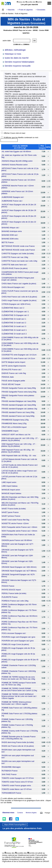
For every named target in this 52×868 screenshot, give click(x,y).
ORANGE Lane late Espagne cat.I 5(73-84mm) (18, 551)
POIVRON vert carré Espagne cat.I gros (18, 641)
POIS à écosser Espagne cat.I (14, 633)
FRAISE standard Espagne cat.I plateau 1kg (19, 409)
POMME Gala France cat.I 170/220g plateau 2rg (19, 715)
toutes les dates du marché (16, 58)
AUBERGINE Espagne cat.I (13, 197)
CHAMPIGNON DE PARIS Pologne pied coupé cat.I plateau (18, 279)
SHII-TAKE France (9, 774)
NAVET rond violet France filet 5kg (15, 520)
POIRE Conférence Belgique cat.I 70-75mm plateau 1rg (19, 611)
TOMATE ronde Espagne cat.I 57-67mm (18, 778)
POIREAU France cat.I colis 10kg (15, 601)
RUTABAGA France (10, 771)
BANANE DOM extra (10, 239)
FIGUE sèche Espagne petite (13, 381)
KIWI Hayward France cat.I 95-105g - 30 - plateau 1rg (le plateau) (18, 451)
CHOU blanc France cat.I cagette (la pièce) (19, 284)
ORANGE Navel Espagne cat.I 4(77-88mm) (19, 571)
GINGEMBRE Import (10, 431)
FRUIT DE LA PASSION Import (14, 427)
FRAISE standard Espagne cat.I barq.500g (19, 405)
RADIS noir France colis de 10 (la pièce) (18, 746)
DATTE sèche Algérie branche (14, 366)
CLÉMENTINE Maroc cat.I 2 (13, 308)
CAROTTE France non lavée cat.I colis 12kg (19, 261)
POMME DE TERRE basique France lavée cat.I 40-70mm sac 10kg (19, 684)
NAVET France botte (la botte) (14, 509)
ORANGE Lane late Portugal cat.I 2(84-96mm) (17, 557)
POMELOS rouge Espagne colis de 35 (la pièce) (18, 649)
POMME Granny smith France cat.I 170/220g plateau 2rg (20, 732)
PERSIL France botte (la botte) (14, 593)
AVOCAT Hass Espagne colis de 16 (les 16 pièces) (19, 206)
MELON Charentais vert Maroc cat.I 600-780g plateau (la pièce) (20, 498)
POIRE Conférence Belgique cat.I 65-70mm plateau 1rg (19, 606)
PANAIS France (8, 586)
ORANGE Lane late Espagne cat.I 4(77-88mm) (18, 545)
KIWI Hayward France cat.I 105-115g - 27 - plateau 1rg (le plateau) (19, 445)
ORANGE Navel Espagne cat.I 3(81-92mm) (19, 567)
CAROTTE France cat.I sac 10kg (15, 257)
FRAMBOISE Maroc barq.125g (14, 423)
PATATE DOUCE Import (11, 590)
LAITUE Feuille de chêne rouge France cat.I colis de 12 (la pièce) (19, 472)
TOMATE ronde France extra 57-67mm (17, 782)
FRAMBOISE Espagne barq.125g (15, 420)
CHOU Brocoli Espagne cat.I (13, 287)
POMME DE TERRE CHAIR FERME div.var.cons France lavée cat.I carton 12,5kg (19, 689)
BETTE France (8, 242)
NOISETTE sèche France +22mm (15, 523)
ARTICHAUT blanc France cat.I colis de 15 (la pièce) (20, 175)
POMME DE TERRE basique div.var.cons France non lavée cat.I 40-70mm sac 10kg (18, 678)
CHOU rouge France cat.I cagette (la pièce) (19, 300)
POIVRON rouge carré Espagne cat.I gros (18, 637)
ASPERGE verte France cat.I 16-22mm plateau (17, 192)
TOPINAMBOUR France (11, 793)
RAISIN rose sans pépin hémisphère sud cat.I (18, 762)
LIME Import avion (9, 482)
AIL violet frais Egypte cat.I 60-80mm (16, 151)
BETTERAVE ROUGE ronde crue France (18, 246)
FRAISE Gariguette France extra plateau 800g (18, 396)
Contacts (20, 813)
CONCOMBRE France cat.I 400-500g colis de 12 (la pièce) (20, 344)
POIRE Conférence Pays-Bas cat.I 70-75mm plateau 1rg (19, 629)
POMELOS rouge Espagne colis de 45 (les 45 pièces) (20, 661)
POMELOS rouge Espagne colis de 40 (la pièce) (18, 655)
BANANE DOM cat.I (10, 235)
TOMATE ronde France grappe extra (16, 786)
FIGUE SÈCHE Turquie (11, 384)
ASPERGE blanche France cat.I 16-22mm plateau (18, 181)
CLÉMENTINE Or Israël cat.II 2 (14, 334)
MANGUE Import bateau (11, 493)
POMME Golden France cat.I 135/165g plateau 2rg (17, 720)
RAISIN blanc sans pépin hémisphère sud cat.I (18, 751)
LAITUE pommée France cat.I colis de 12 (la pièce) (19, 478)
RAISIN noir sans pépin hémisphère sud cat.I (18, 756)
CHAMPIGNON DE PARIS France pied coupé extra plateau (20, 273)
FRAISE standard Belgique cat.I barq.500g (19, 401)
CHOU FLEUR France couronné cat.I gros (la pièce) (20, 292)
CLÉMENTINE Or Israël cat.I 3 (14, 326)
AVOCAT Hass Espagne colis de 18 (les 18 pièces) (19, 211)
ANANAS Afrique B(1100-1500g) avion (17, 161)
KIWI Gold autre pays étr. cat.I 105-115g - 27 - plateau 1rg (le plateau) (20, 439)
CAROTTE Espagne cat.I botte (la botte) (18, 254)
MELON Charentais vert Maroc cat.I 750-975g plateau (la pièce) (20, 504)
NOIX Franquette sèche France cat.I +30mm (19, 527)
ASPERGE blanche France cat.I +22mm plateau (18, 187)
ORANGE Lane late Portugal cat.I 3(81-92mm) (17, 562)
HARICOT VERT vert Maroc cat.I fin (16, 435)
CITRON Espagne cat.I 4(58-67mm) (16, 304)
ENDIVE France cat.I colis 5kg (14, 373)
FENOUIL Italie (8, 377)
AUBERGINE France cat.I (12, 201)
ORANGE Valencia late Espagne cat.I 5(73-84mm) (19, 581)
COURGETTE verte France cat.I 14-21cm (18, 358)
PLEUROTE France (10, 597)
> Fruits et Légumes (25, 10)
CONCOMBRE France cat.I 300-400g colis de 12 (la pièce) (20, 338)
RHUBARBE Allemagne (11, 767)
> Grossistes (40, 10)
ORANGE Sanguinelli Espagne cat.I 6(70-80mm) (18, 575)
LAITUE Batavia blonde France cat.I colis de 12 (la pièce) (19, 460)
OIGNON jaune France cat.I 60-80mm (17, 540)
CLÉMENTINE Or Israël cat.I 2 (14, 323)
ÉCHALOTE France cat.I (12, 370)
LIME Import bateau (10, 486)
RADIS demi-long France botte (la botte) (18, 742)
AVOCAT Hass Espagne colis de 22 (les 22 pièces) (19, 223)
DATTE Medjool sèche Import (13, 362)
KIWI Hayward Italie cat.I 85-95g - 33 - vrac (19, 456)
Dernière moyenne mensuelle (17, 66)
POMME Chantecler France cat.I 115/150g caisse (19, 666)
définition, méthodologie (14, 50)
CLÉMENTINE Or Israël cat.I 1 (14, 319)
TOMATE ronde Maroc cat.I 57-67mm (17, 789)
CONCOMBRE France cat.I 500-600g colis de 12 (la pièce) (20, 350)
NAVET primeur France (11, 516)
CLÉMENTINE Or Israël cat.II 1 (14, 330)
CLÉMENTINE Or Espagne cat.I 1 (15, 312)
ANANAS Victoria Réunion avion (15, 165)
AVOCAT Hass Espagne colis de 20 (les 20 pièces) (19, 217)
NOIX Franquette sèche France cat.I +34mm (19, 531)
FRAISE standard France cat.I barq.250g (18, 412)
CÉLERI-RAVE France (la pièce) (15, 268)
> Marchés (11, 10)
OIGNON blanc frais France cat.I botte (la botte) (18, 536)
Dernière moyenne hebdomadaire (18, 62)
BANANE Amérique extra (12, 231)
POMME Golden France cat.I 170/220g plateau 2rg (17, 726)
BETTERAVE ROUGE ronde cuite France (18, 250)
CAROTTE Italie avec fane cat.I (14, 265)
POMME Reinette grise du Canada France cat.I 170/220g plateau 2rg (18, 738)
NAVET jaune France (10, 512)
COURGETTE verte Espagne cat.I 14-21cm (19, 355)
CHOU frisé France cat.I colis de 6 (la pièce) (19, 297)
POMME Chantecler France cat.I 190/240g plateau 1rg (19, 672)
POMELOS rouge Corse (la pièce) (15, 644)
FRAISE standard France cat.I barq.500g (18, 416)
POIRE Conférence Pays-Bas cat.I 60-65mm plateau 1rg (19, 617)
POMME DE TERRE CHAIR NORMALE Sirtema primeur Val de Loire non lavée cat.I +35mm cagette (19, 696)
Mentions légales (31, 813)
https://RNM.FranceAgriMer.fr (15, 825)
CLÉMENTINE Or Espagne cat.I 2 (15, 315)
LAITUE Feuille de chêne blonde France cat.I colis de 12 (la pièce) (19, 466)
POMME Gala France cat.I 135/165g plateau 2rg (19, 709)
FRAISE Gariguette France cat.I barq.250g (19, 388)
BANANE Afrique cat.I (10, 228)
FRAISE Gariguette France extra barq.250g (19, 392)
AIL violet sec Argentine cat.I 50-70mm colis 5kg (19, 156)
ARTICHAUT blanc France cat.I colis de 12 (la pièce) (20, 169)
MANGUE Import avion (11, 490)
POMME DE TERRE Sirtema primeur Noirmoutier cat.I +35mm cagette (16, 703)
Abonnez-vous (8, 813)
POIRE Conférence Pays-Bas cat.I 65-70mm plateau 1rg (19, 623)
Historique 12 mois (12, 54)
